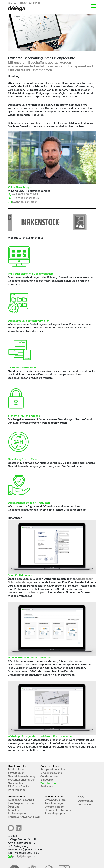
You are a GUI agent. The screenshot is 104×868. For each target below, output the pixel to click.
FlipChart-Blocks (18, 786)
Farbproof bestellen (53, 769)
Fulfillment (47, 786)
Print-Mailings (17, 790)
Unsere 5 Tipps (54, 807)
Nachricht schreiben (25, 202)
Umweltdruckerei (55, 800)
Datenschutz (86, 801)
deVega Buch (16, 773)
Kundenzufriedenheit (21, 800)
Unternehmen (16, 796)
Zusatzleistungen (51, 766)
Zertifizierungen (54, 803)
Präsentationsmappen (22, 780)
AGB (81, 797)
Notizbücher (16, 783)
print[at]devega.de (24, 856)
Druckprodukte (17, 766)
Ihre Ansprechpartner (21, 803)
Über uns (14, 807)
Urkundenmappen (34, 592)
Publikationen (17, 769)
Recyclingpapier (55, 813)
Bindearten (47, 780)
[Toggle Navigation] (93, 6)
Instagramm (11, 828)
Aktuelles (14, 810)
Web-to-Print (49, 783)
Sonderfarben (49, 776)
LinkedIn (19, 828)
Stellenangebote (18, 813)
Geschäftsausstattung (21, 776)
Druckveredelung (51, 773)
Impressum (85, 804)
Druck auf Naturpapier (59, 810)
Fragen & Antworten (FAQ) (24, 817)
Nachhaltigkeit (54, 796)
